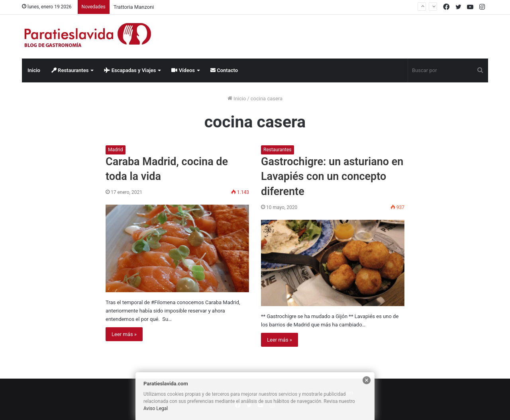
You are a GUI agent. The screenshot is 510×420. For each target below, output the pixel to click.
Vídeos (183, 70)
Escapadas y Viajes (130, 70)
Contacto (224, 70)
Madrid (116, 150)
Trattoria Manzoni (134, 7)
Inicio (34, 70)
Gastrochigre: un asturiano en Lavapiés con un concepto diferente (332, 177)
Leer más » (124, 334)
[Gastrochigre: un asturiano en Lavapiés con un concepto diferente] (333, 263)
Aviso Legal (156, 408)
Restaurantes (70, 70)
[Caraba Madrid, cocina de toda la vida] (177, 248)
